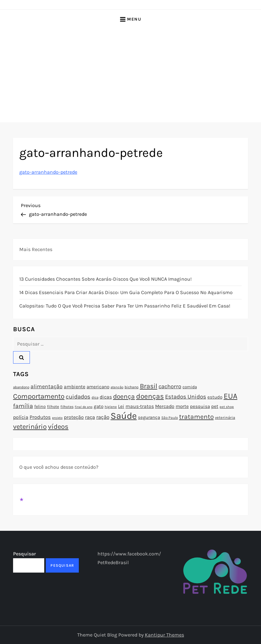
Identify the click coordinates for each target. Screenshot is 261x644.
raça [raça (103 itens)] (90, 417)
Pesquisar (24, 554)
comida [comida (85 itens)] (190, 387)
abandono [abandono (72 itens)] (21, 387)
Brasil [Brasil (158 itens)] (149, 386)
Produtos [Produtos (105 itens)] (40, 417)
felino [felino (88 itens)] (40, 407)
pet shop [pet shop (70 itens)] (227, 407)
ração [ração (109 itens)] (103, 417)
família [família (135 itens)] (23, 406)
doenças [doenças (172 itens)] (150, 396)
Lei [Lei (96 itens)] (121, 406)
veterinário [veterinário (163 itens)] (30, 427)
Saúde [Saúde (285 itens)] (124, 416)
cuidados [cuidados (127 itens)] (78, 397)
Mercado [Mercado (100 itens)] (165, 406)
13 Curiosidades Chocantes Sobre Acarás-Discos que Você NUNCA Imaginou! (105, 279)
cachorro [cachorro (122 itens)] (170, 386)
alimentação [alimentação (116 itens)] (47, 386)
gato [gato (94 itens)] (99, 406)
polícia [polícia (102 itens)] (21, 417)
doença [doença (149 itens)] (124, 396)
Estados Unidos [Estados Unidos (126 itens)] (186, 397)
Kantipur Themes (164, 635)
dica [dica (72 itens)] (95, 397)
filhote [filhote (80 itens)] (53, 407)
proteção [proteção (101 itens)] (74, 417)
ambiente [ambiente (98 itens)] (75, 387)
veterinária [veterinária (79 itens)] (225, 417)
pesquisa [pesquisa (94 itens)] (200, 406)
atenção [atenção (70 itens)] (117, 387)
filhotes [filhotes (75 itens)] (67, 407)
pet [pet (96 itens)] (215, 406)
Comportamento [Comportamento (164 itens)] (39, 396)
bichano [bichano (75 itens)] (132, 387)
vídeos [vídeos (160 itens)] (58, 427)
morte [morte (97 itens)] (182, 406)
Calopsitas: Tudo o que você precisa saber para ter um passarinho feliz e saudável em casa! (125, 306)
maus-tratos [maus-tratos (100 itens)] (140, 406)
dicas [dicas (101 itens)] (106, 397)
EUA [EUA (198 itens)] (230, 396)
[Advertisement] (130, 75)
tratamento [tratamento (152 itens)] (196, 417)
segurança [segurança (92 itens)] (149, 417)
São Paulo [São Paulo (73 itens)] (170, 418)
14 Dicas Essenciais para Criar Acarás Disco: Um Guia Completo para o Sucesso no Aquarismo (126, 292)
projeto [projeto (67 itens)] (57, 418)
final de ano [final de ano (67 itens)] (84, 407)
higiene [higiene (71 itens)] (111, 407)
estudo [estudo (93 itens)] (215, 397)
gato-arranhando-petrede (48, 172)
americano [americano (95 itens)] (98, 387)
